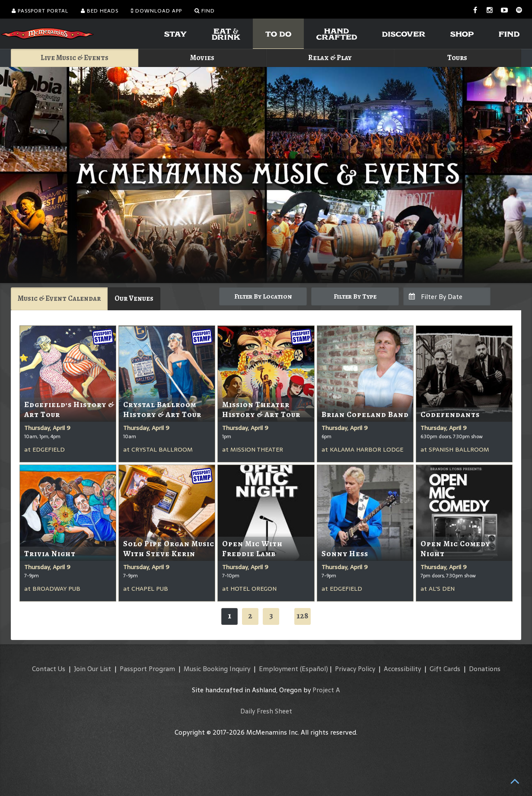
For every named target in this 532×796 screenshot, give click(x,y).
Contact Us (49, 669)
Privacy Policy (355, 669)
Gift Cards (445, 669)
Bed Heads (100, 11)
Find (205, 11)
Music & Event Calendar (59, 298)
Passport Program (147, 669)
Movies (202, 58)
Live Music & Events (75, 58)
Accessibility (402, 669)
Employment (279, 669)
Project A (326, 690)
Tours (457, 58)
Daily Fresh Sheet (266, 711)
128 (303, 616)
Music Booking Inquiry (217, 669)
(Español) (314, 669)
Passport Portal (40, 11)
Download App (156, 11)
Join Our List (92, 669)
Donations (485, 669)
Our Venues (134, 298)
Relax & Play (330, 58)
